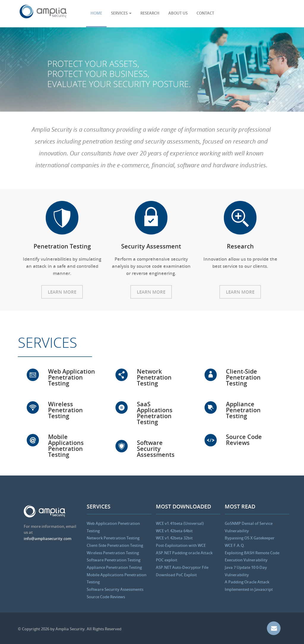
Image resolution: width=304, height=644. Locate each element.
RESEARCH (150, 13)
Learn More (62, 293)
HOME (96, 13)
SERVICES (121, 13)
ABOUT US (178, 13)
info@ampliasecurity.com (47, 538)
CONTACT (205, 13)
